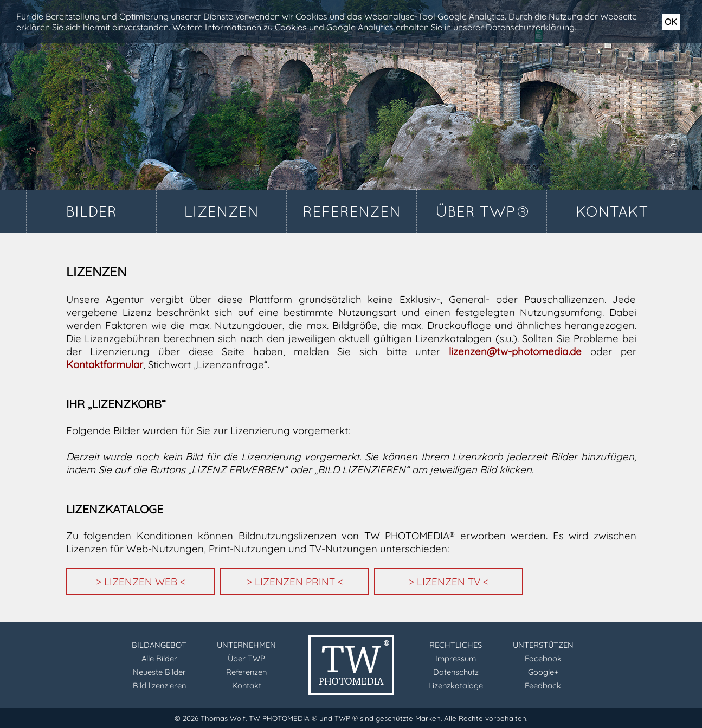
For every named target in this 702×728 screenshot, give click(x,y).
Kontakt (247, 685)
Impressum (456, 658)
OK (671, 22)
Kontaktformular (105, 364)
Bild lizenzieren (159, 685)
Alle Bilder (159, 658)
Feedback (543, 685)
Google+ (543, 672)
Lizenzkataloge (456, 685)
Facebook (543, 658)
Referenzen (246, 672)
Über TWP (246, 658)
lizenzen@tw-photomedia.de (515, 351)
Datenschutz (456, 672)
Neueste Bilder (159, 672)
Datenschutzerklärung (530, 27)
